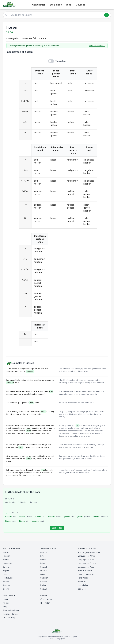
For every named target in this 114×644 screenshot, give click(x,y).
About (6, 603)
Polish (43, 585)
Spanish (7, 567)
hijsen (11, 521)
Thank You (82, 582)
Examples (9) (29, 38)
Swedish (44, 578)
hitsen (24, 521)
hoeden (38, 521)
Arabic (6, 560)
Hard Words (83, 578)
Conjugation (39, 5)
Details (43, 38)
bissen (25, 516)
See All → (7, 589)
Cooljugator (11, 502)
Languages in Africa (87, 556)
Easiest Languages (86, 574)
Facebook (46, 599)
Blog (69, 5)
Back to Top (57, 528)
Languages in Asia (86, 567)
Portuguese (8, 578)
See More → (83, 589)
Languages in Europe (87, 563)
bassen (10, 516)
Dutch (23, 502)
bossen (40, 516)
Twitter (45, 603)
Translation (61, 61)
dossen (54, 516)
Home (6, 599)
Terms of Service (11, 614)
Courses (81, 5)
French (6, 582)
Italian (43, 563)
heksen (100, 516)
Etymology (56, 5)
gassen (69, 516)
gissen (83, 516)
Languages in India (86, 560)
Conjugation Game (11, 610)
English (6, 571)
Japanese (7, 563)
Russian (7, 556)
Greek (6, 552)
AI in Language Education (89, 552)
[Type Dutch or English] (57, 15)
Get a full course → (97, 46)
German (7, 585)
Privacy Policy (9, 618)
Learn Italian (83, 585)
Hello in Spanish (85, 571)
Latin (42, 556)
